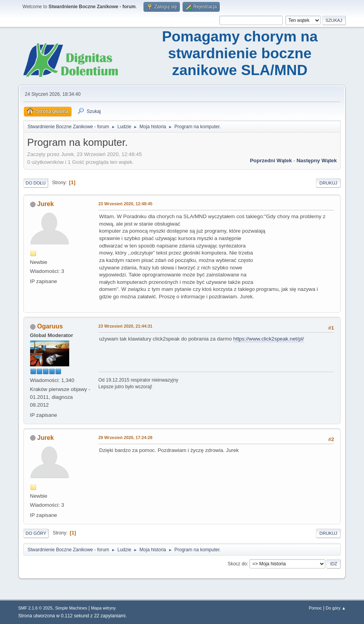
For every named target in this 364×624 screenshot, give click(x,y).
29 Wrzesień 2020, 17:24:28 (126, 438)
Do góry (36, 533)
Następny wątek (316, 160)
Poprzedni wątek (271, 160)
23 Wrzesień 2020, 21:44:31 (126, 326)
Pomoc (316, 608)
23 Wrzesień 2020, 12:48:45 (126, 204)
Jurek (46, 204)
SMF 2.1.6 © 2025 (36, 608)
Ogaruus (50, 326)
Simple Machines (71, 608)
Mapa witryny (104, 608)
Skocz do (237, 564)
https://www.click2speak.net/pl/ (269, 339)
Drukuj (328, 183)
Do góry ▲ (336, 608)
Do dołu (36, 183)
